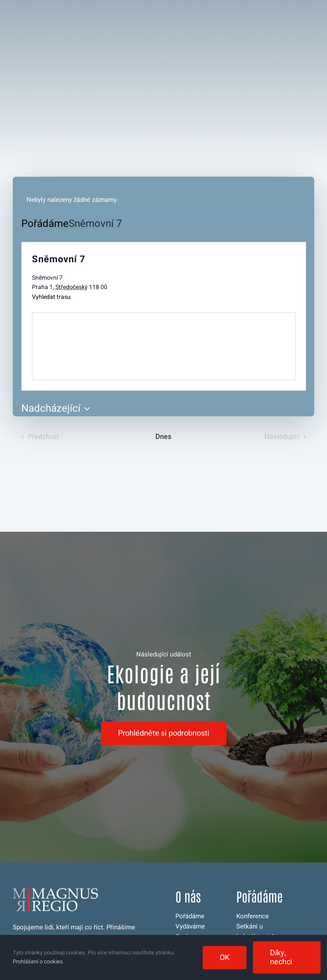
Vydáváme (190, 926)
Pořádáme (45, 224)
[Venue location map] (164, 346)
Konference (252, 916)
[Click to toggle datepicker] (58, 409)
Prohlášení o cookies (38, 961)
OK (225, 958)
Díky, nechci (281, 957)
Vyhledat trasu (51, 297)
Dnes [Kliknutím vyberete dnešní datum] (163, 437)
